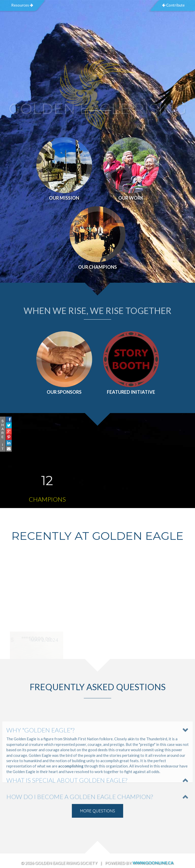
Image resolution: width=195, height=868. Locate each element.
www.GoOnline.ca (153, 863)
